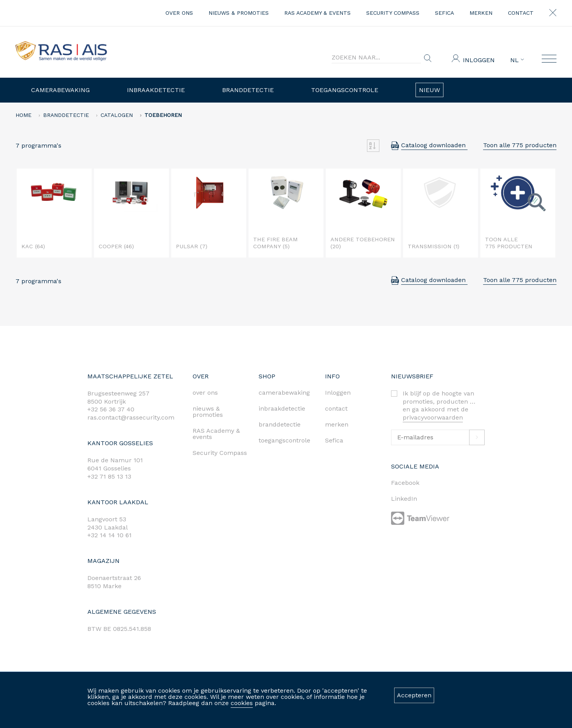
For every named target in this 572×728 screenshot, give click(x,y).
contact (521, 13)
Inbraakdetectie (156, 90)
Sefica (444, 13)
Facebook (405, 483)
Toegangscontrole (345, 90)
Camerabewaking (60, 90)
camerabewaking (284, 393)
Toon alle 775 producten (520, 145)
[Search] (376, 57)
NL (517, 60)
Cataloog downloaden (434, 145)
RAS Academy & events (317, 13)
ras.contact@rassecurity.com (131, 417)
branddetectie (280, 424)
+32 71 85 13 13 (109, 476)
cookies (242, 703)
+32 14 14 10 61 (110, 535)
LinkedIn (404, 499)
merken (481, 13)
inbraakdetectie (282, 408)
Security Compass (393, 13)
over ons (179, 13)
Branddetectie (248, 90)
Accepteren (414, 695)
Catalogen (117, 115)
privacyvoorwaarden (433, 417)
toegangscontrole (284, 440)
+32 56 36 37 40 (111, 409)
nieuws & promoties (239, 13)
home (23, 115)
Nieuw (429, 90)
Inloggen (479, 60)
